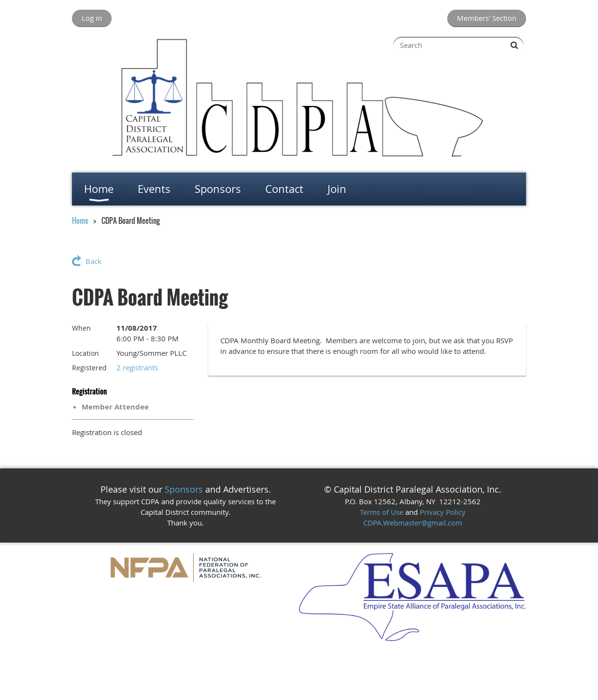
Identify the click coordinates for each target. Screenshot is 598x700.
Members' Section (487, 18)
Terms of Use (382, 512)
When (81, 328)
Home (80, 220)
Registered (89, 368)
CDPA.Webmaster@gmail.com (413, 523)
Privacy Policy (443, 512)
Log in (92, 18)
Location (85, 353)
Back (93, 261)
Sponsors (184, 489)
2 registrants (137, 367)
